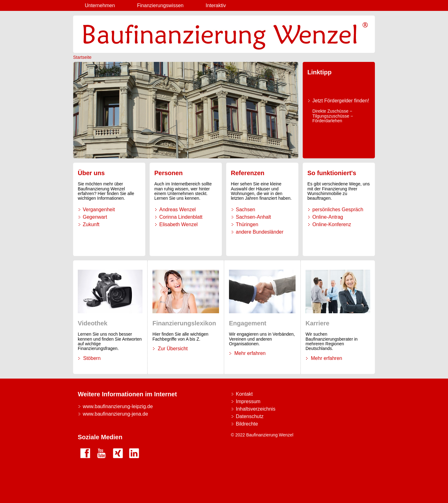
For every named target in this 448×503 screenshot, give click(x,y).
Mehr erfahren (250, 353)
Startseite (82, 57)
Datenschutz (250, 416)
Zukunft (91, 224)
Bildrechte (247, 424)
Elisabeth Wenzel (178, 224)
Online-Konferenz (332, 224)
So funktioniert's (332, 173)
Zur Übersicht (173, 349)
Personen (168, 173)
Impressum (248, 401)
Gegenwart (95, 217)
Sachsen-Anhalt (253, 217)
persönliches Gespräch (338, 210)
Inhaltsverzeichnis (256, 409)
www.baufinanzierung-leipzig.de (118, 406)
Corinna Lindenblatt (181, 217)
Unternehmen (100, 5)
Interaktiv (216, 5)
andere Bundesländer (260, 232)
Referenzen (248, 173)
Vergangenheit (99, 210)
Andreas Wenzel (177, 210)
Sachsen (245, 210)
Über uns (91, 173)
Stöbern (92, 358)
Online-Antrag (328, 217)
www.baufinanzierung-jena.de (115, 414)
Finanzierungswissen (160, 5)
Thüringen (247, 224)
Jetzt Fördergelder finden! (341, 101)
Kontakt (244, 394)
